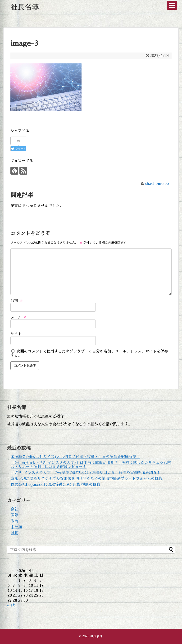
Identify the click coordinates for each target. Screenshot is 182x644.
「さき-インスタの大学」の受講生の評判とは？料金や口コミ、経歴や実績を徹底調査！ (86, 473)
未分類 (16, 527)
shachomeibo (157, 184)
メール (19, 317)
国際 (14, 515)
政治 (14, 521)
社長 (14, 533)
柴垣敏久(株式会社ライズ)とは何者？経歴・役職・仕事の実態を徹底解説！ (75, 457)
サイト (16, 334)
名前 (17, 301)
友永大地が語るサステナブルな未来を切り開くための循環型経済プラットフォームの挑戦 (86, 479)
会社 (14, 509)
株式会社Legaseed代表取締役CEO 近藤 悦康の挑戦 (55, 485)
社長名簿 (25, 7)
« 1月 (11, 605)
